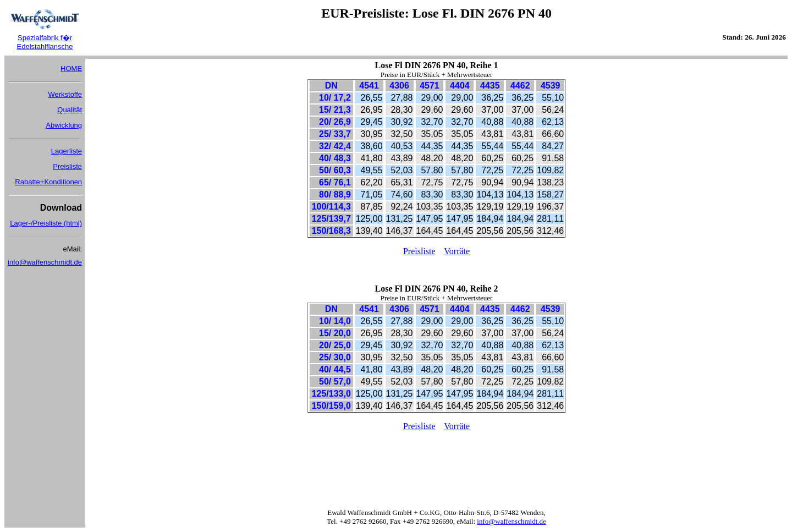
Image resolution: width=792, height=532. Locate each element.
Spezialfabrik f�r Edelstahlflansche (45, 42)
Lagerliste (67, 151)
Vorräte (457, 251)
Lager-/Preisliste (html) (46, 223)
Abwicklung (64, 125)
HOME (71, 68)
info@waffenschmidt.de (45, 262)
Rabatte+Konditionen (48, 182)
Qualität (70, 110)
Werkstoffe (65, 94)
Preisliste (67, 166)
